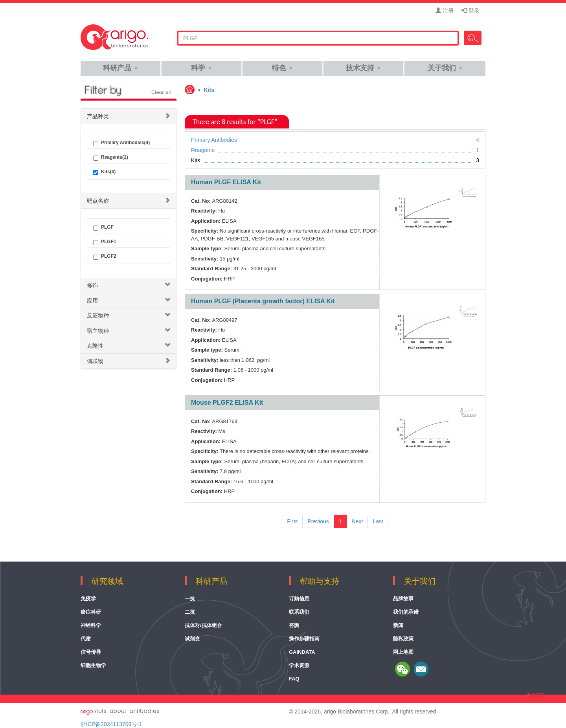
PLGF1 (105, 242)
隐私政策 (403, 639)
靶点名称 (98, 201)
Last (378, 521)
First (292, 521)
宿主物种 (98, 331)
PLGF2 (105, 257)
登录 (470, 11)
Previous (318, 521)
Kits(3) (104, 172)
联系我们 (299, 612)
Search (473, 38)
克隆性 (95, 346)
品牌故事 (403, 599)
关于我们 (445, 68)
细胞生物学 (93, 665)
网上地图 (403, 652)
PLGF (103, 227)
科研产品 (120, 68)
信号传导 (91, 652)
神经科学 (91, 625)
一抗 (190, 599)
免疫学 (88, 599)
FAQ (294, 679)
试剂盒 (192, 639)
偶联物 (95, 361)
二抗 (190, 612)
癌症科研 (91, 612)
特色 (282, 68)
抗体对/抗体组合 (203, 625)
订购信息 (299, 599)
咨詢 (294, 625)
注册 (445, 11)
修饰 (92, 285)
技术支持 (363, 68)
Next (357, 521)
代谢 (86, 639)
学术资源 (299, 665)
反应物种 (98, 315)
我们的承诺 (406, 612)
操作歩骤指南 (304, 639)
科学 (201, 68)
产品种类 (98, 116)
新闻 (398, 625)
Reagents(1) (111, 158)
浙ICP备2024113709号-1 (111, 724)
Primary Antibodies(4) (121, 143)
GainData (302, 652)
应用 (92, 301)
